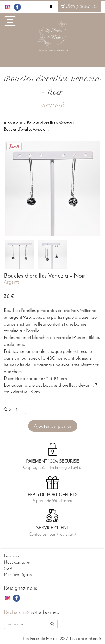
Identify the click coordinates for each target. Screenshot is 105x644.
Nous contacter (17, 562)
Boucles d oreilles (41, 123)
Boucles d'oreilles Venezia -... (27, 129)
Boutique (15, 123)
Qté (8, 409)
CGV (8, 568)
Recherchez (16, 612)
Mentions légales (18, 574)
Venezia (65, 123)
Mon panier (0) (80, 6)
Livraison (11, 556)
